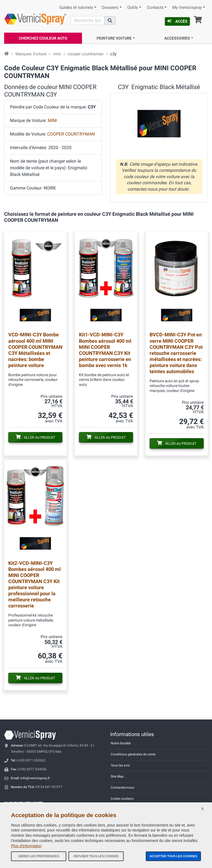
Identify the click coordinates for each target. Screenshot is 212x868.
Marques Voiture (31, 54)
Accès (177, 21)
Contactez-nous (122, 788)
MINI (52, 120)
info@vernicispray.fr (35, 778)
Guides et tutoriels (76, 8)
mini (57, 54)
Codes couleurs (122, 799)
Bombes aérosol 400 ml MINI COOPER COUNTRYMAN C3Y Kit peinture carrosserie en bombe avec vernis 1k (105, 350)
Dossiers (110, 8)
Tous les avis (120, 765)
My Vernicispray (187, 8)
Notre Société (121, 743)
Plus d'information (26, 846)
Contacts (155, 8)
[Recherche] (88, 20)
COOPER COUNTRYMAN (71, 134)
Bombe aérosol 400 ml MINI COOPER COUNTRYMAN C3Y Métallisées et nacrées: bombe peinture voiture (35, 350)
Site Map (117, 776)
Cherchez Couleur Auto (43, 38)
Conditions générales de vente (133, 754)
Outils (133, 8)
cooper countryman (86, 54)
